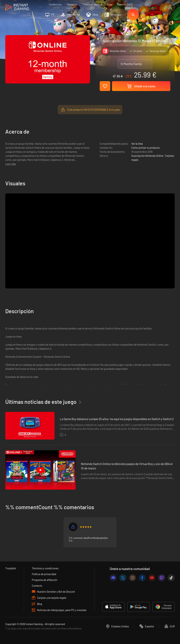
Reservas (72, 4)
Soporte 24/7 (124, 4)
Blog (109, 4)
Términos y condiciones (45, 568)
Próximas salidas (92, 4)
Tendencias (55, 4)
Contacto (37, 586)
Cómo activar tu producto (146, 148)
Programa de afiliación (45, 580)
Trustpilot (11, 568)
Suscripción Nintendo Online (147, 156)
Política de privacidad (44, 574)
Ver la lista (137, 144)
